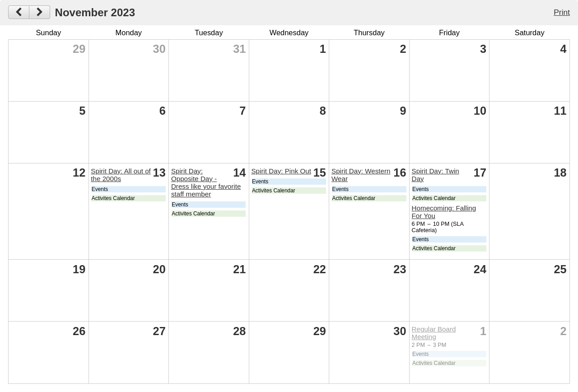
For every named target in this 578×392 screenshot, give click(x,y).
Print (562, 12)
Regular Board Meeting (434, 333)
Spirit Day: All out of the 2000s (121, 175)
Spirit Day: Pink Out (281, 171)
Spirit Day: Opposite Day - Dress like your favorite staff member (206, 182)
